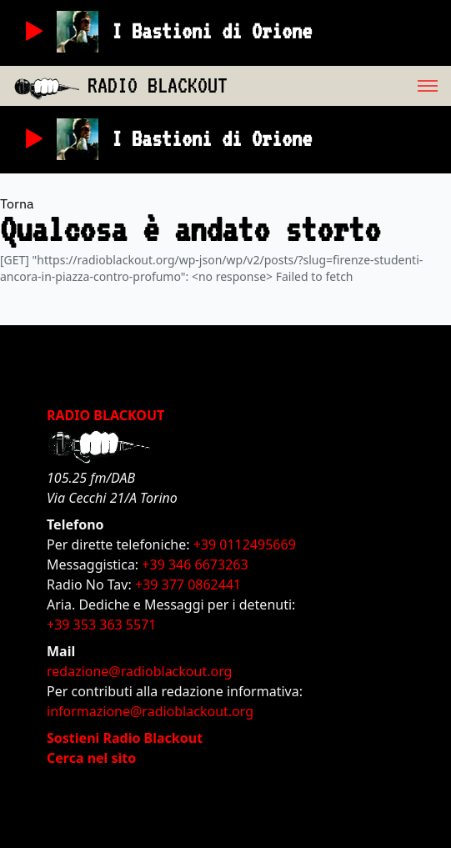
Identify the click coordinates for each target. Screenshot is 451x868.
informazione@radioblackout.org (150, 711)
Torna (17, 203)
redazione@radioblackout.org (139, 671)
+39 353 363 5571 (101, 625)
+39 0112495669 (245, 544)
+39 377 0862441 (188, 585)
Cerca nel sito (91, 758)
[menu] (339, 86)
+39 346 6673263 (195, 564)
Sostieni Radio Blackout (125, 738)
